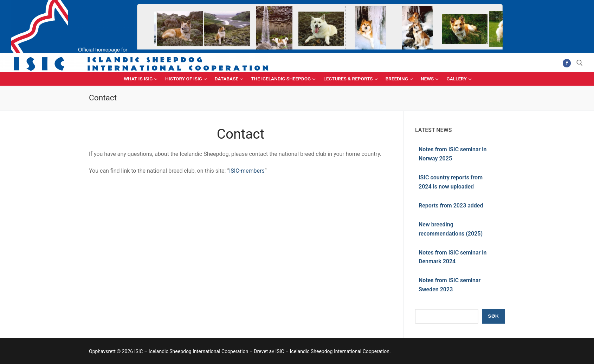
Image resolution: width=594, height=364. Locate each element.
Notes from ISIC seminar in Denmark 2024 (453, 257)
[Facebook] (567, 63)
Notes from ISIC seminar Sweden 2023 (450, 285)
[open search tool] (580, 63)
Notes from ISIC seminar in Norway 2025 (453, 154)
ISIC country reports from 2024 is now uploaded (451, 182)
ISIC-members (247, 171)
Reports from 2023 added (451, 206)
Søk (493, 316)
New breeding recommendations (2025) (451, 229)
